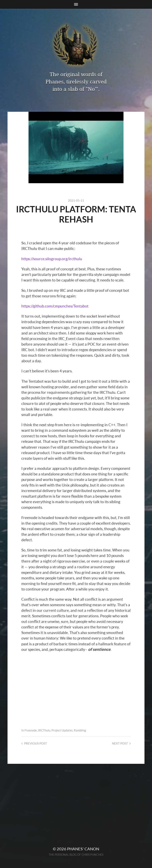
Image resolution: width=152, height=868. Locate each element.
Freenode (31, 730)
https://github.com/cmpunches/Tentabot (55, 306)
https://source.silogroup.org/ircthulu (52, 259)
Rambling (80, 730)
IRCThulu (44, 730)
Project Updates (62, 730)
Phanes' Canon (83, 849)
